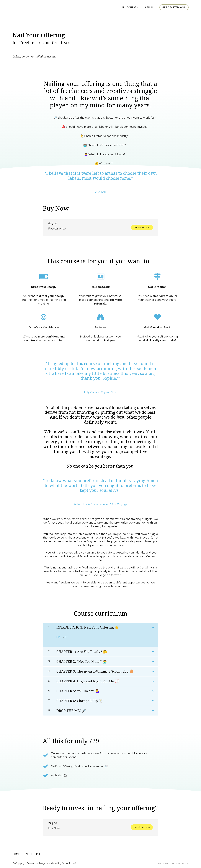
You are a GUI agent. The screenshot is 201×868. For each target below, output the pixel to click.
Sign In (149, 7)
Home (16, 854)
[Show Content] (153, 627)
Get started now (174, 7)
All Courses (130, 7)
